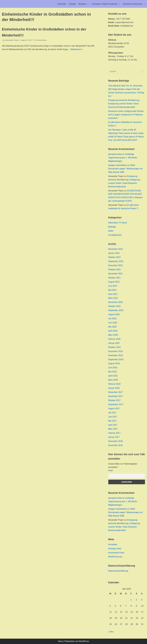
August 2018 (114, 363)
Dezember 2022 (115, 265)
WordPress (84, 641)
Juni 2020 (113, 323)
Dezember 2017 (115, 392)
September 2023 (116, 261)
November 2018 (115, 355)
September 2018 (116, 360)
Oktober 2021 (114, 278)
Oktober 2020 (114, 306)
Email (110, 470)
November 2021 (115, 274)
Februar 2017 (114, 433)
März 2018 (113, 380)
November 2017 (115, 396)
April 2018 (113, 376)
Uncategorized (115, 235)
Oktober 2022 (114, 270)
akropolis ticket (115, 154)
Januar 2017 (114, 437)
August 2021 (114, 282)
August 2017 (114, 409)
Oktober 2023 (114, 257)
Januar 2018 (114, 388)
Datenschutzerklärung (118, 571)
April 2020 (113, 331)
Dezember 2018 (115, 351)
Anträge (72, 4)
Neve (60, 641)
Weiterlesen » (77, 49)
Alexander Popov (12, 40)
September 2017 (116, 404)
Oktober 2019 (114, 347)
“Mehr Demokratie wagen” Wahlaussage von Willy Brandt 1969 (125, 169)
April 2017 (113, 425)
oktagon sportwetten (117, 165)
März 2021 (113, 298)
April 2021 (113, 294)
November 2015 (115, 445)
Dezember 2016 (115, 441)
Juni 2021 (113, 286)
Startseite (62, 4)
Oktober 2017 (114, 400)
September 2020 (116, 310)
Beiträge (112, 227)
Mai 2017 (112, 421)
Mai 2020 (112, 327)
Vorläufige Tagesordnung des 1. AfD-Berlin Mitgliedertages (123, 158)
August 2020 (114, 314)
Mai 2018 (112, 372)
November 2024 (115, 249)
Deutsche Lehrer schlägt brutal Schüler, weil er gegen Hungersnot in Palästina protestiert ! (126, 115)
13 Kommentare (40, 40)
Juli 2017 (112, 413)
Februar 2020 (114, 339)
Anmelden (113, 544)
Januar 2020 (114, 343)
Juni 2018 (113, 368)
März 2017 (113, 429)
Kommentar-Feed (116, 553)
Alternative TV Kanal (118, 223)
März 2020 (113, 335)
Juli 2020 (112, 319)
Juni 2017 (113, 417)
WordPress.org (115, 557)
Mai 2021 (112, 290)
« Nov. (111, 632)
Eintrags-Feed (115, 549)
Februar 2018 (114, 384)
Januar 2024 (114, 253)
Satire (111, 231)
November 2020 (115, 302)
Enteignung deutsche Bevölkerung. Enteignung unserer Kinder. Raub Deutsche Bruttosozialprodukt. (124, 104)
